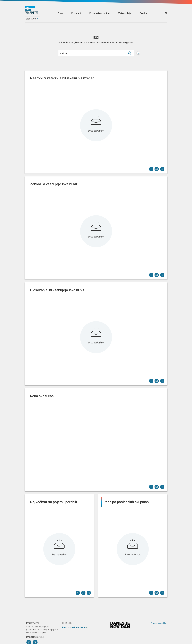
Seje (60, 13)
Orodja (143, 13)
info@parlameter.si (35, 637)
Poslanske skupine (99, 13)
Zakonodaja (125, 13)
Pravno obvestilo (158, 623)
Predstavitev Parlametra (73, 627)
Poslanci (76, 13)
